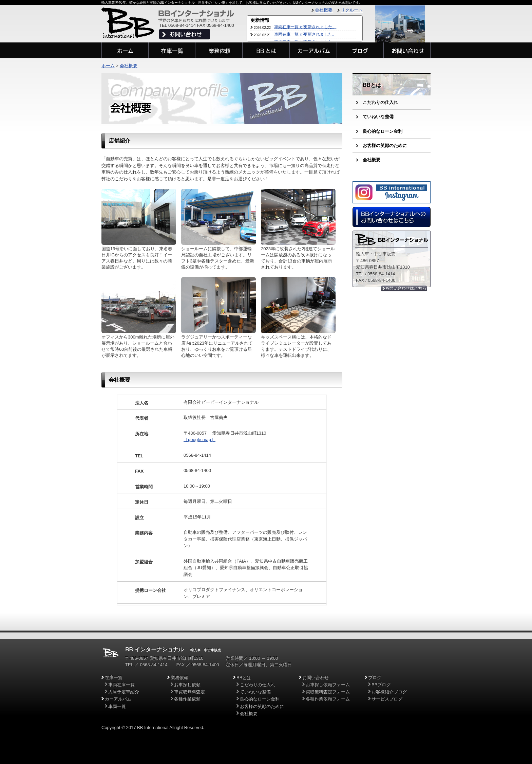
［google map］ (199, 440)
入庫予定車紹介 (124, 692)
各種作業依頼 (187, 699)
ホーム (108, 66)
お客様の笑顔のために (385, 145)
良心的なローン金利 (383, 131)
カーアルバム (118, 699)
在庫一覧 (114, 678)
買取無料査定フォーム (328, 692)
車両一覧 (117, 706)
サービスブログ (387, 699)
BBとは (372, 85)
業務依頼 (179, 678)
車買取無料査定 (189, 692)
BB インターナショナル (154, 649)
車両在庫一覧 (121, 685)
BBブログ (381, 685)
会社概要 (324, 10)
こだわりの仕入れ (380, 102)
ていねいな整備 (378, 117)
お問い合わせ (316, 678)
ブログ (375, 678)
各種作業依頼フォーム (328, 699)
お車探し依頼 (187, 685)
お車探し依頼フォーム (328, 685)
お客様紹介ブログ (389, 692)
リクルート (352, 10)
